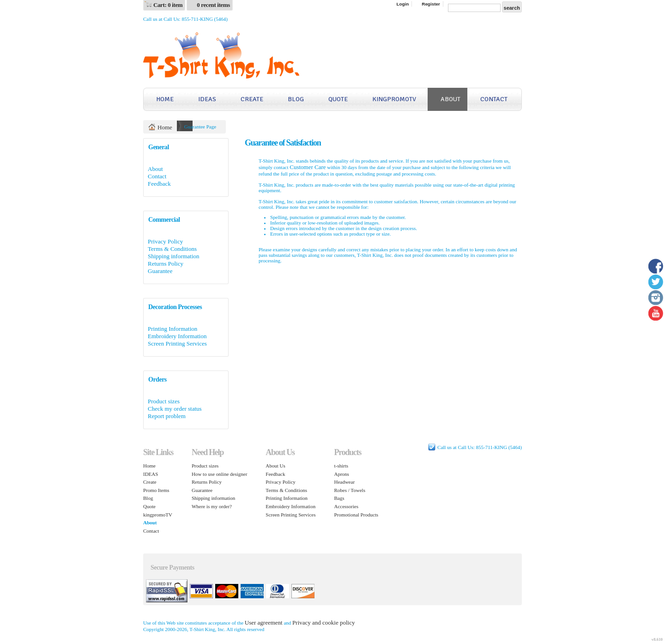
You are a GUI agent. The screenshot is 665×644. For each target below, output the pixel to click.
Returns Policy (166, 264)
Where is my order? (212, 506)
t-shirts (341, 466)
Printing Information (172, 329)
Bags (339, 498)
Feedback (159, 184)
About (450, 99)
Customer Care (308, 167)
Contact (494, 99)
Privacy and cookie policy (323, 623)
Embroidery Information (177, 336)
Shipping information (174, 256)
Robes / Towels (349, 490)
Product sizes (164, 401)
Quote (338, 99)
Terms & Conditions (172, 249)
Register (431, 4)
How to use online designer (219, 474)
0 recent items (213, 5)
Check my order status (175, 409)
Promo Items (156, 490)
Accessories (346, 506)
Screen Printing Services (177, 343)
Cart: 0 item (168, 5)
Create (252, 99)
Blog (296, 99)
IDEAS (207, 99)
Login (402, 4)
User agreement (264, 623)
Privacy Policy (165, 241)
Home (165, 99)
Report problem (167, 416)
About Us (275, 466)
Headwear (344, 482)
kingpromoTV (394, 99)
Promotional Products (356, 515)
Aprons (341, 474)
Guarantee (160, 271)
